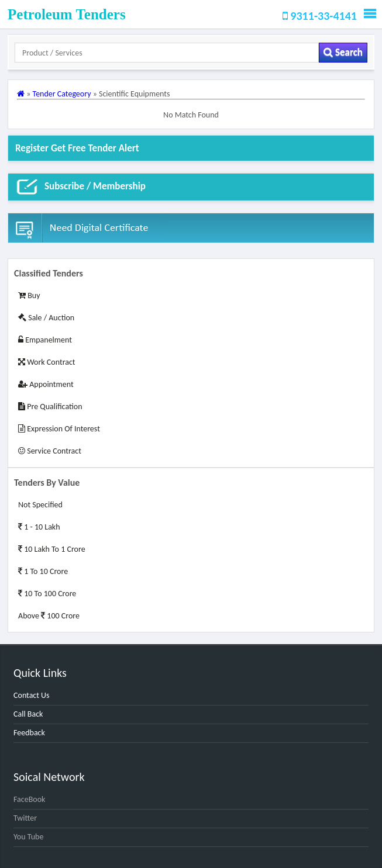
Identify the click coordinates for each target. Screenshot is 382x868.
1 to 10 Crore (43, 571)
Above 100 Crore (49, 616)
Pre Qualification (50, 407)
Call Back (28, 714)
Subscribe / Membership (80, 187)
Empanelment (45, 340)
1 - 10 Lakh (39, 527)
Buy (29, 295)
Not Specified (40, 505)
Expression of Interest (59, 429)
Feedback (29, 733)
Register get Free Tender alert (77, 148)
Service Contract (50, 451)
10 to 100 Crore (47, 594)
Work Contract (47, 362)
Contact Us (32, 695)
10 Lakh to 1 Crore (52, 549)
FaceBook (29, 799)
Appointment (46, 384)
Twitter (25, 818)
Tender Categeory (63, 94)
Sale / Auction (46, 318)
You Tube (28, 837)
